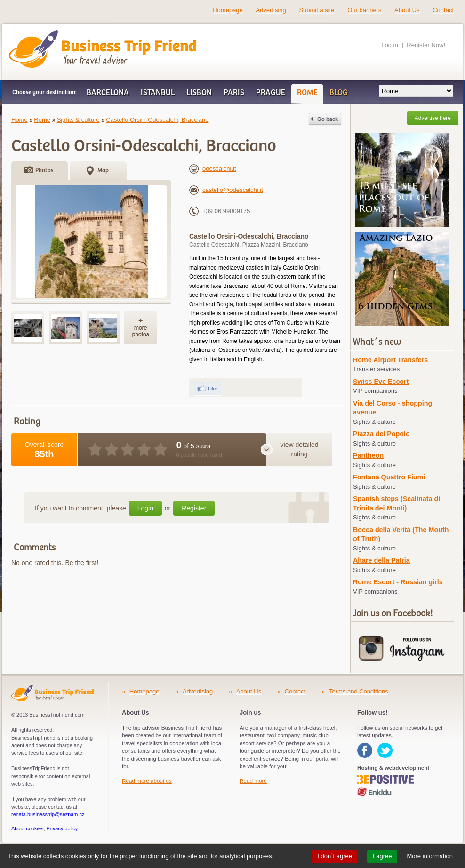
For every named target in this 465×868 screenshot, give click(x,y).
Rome (42, 120)
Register (194, 508)
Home (20, 120)
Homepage (228, 10)
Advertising (271, 10)
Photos (44, 171)
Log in (389, 45)
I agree (382, 856)
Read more (253, 781)
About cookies (28, 828)
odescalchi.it (213, 169)
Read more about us (147, 781)
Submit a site (317, 10)
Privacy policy (62, 828)
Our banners (364, 10)
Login (145, 508)
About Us (407, 10)
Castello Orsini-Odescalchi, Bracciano (157, 120)
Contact (443, 10)
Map (103, 171)
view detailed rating (300, 449)
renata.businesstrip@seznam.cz (48, 814)
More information (430, 856)
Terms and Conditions (359, 691)
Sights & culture (78, 120)
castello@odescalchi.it (226, 190)
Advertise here (433, 118)
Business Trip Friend (69, 34)
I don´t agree (335, 856)
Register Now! (426, 45)
